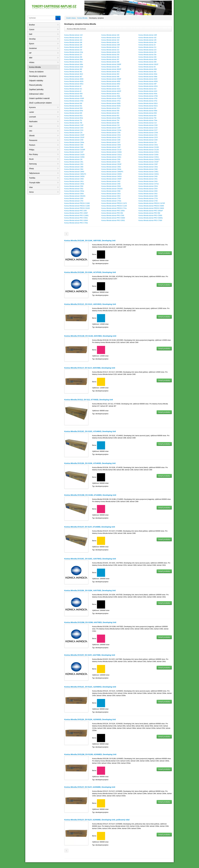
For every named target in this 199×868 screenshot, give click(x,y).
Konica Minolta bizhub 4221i (111, 89)
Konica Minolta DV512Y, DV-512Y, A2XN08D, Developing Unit (90, 787)
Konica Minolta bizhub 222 (110, 50)
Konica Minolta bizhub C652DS (75, 196)
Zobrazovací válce (36, 94)
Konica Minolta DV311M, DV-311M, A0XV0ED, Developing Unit (90, 336)
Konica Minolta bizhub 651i (73, 116)
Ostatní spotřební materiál (39, 98)
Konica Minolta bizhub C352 (111, 162)
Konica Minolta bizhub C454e (74, 184)
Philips (44, 150)
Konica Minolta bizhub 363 (110, 74)
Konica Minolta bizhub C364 (74, 169)
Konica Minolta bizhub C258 (74, 140)
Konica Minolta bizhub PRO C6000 (113, 218)
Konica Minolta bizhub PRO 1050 (76, 211)
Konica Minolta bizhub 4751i (111, 101)
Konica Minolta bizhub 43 (73, 91)
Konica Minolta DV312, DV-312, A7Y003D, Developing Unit (89, 400)
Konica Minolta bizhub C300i (111, 145)
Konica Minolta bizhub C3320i (74, 155)
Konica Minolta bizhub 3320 (74, 67)
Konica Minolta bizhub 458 (73, 96)
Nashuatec (44, 121)
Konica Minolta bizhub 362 (147, 72)
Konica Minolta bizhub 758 (73, 123)
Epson (44, 44)
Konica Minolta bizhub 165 (147, 40)
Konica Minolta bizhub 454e (148, 94)
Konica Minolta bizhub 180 (73, 42)
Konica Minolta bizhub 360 (73, 69)
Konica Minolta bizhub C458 (111, 184)
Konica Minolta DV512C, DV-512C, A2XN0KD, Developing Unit (90, 687)
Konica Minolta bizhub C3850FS (112, 172)
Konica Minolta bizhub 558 (110, 111)
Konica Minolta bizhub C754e (111, 201)
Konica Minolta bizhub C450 (148, 176)
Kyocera (44, 107)
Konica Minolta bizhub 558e (148, 111)
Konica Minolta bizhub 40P (147, 84)
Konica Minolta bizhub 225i (110, 52)
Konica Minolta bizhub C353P (111, 164)
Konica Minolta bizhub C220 (148, 128)
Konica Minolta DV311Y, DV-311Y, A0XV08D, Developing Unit (90, 368)
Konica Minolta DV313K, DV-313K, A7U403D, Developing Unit (90, 463)
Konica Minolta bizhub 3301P (148, 64)
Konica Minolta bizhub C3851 (148, 172)
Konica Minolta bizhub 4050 (111, 81)
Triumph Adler (44, 183)
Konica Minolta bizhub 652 (110, 116)
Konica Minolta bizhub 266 (73, 57)
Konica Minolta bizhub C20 (110, 125)
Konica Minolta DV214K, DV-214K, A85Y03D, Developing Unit (90, 241)
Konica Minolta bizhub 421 (73, 89)
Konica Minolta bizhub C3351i (149, 157)
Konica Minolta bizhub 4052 (111, 84)
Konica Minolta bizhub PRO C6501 (113, 220)
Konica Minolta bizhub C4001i (149, 174)
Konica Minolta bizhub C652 (148, 194)
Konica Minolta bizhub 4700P (74, 98)
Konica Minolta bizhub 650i (148, 113)
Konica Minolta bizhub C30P (111, 147)
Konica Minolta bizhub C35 (73, 159)
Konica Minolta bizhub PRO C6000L (151, 218)
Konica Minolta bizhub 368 (110, 77)
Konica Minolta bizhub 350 (110, 67)
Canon (44, 29)
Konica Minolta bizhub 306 (110, 62)
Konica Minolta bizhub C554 (148, 189)
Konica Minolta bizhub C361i (148, 167)
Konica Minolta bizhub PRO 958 (149, 213)
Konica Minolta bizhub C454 (148, 181)
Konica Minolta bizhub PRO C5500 (150, 216)
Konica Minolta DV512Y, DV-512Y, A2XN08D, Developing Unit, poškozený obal (97, 820)
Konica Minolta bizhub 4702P (111, 98)
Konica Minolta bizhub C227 (148, 130)
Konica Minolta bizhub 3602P (111, 69)
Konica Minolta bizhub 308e (74, 64)
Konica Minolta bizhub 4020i (74, 81)
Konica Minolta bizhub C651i (111, 194)
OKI (44, 131)
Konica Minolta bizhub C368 (148, 169)
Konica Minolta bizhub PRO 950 (112, 213)
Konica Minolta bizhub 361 (73, 72)
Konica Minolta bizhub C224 (74, 130)
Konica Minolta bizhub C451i (74, 181)
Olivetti (44, 136)
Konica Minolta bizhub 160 (110, 35)
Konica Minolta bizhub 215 (73, 50)
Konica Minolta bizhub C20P (111, 128)
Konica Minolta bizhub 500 (73, 103)
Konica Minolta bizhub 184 (147, 42)
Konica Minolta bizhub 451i (110, 94)
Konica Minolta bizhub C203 (74, 128)
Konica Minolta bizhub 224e (74, 52)
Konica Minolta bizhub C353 (74, 164)
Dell (44, 34)
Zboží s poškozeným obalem (40, 103)
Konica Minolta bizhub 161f (111, 38)
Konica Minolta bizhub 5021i (148, 106)
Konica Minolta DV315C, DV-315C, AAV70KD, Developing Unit (90, 559)
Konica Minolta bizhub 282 (110, 57)
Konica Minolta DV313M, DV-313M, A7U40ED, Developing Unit (90, 495)
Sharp (44, 168)
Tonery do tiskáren (36, 72)
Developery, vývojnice (38, 76)
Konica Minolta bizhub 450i (73, 94)
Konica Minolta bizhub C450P (111, 179)
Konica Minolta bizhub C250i (148, 133)
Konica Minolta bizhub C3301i (149, 152)
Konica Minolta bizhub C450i (74, 179)
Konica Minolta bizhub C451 (148, 179)
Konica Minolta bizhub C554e (74, 191)
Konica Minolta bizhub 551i (110, 108)
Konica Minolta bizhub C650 (148, 191)
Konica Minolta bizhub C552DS (112, 189)
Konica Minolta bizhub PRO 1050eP (151, 211)
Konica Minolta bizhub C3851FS (75, 174)
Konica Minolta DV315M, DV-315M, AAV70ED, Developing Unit (90, 622)
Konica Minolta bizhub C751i (148, 198)
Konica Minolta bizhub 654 (147, 116)
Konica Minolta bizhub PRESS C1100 (114, 206)
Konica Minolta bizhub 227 (73, 55)
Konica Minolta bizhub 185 (73, 45)
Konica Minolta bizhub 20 (147, 45)
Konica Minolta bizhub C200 (148, 125)
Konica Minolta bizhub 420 (110, 86)
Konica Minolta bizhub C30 (148, 142)
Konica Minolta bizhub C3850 (74, 172)
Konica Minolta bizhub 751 (73, 120)
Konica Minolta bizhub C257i (148, 137)
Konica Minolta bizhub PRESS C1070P (152, 203)
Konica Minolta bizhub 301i (73, 62)
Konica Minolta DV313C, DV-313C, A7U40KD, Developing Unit (90, 431)
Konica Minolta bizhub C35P (148, 164)
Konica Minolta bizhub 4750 (148, 98)
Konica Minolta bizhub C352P (148, 162)
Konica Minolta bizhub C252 (148, 135)
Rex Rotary (44, 154)
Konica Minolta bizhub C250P (74, 135)
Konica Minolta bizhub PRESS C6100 (77, 208)
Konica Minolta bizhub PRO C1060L (77, 216)
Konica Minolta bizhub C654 (111, 196)
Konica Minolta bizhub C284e (74, 142)
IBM (44, 58)
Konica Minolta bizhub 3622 (74, 74)
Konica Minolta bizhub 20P (73, 47)
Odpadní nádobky (36, 81)
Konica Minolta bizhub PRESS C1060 (77, 203)
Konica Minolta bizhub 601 (110, 113)
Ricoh (44, 159)
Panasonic (44, 140)
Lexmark (44, 117)
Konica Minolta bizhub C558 (111, 191)
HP (44, 53)
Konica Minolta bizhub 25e (147, 55)
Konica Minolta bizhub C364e (111, 169)
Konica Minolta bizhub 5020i (111, 106)
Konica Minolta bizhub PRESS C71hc (114, 208)
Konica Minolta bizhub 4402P (111, 91)
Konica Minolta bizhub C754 (74, 201)
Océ (44, 126)
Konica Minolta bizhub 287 (110, 59)
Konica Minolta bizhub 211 (147, 47)
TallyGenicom (44, 173)
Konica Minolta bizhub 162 (147, 38)
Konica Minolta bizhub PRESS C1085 (77, 206)
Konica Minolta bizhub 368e (148, 77)
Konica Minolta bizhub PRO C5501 (76, 218)
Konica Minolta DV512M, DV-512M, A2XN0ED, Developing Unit (90, 754)
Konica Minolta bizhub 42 (73, 86)
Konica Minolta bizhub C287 (111, 142)
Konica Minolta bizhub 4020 (148, 79)
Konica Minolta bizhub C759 (148, 201)
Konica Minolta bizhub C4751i (149, 184)
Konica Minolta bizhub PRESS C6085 (151, 206)
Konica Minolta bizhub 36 (147, 67)
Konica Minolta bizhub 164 (110, 40)
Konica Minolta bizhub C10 (148, 123)
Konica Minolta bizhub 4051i (74, 84)
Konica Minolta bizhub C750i (111, 198)
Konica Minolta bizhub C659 (74, 198)
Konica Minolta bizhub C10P (74, 125)
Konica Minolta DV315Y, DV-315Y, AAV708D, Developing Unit (90, 655)
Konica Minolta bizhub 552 (147, 108)
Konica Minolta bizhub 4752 (148, 101)
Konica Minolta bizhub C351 (74, 162)
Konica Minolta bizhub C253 (111, 137)
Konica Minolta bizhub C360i (111, 167)
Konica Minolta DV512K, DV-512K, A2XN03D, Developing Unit (90, 719)
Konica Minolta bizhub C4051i (111, 176)
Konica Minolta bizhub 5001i (148, 103)
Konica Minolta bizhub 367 (73, 77)
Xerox (44, 192)
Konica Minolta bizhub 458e (111, 96)
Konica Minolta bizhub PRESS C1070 (114, 203)
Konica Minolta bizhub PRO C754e (76, 223)
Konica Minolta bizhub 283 (147, 57)
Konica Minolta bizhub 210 (110, 47)
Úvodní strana (71, 18)
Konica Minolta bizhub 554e (74, 111)
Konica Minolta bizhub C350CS (149, 159)
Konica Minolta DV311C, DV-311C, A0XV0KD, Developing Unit (90, 304)
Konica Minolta (44, 67)
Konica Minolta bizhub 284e (74, 59)
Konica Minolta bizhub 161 (73, 38)
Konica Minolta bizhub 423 (147, 89)
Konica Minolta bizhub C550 (74, 186)
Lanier (44, 112)
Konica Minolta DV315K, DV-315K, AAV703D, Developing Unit (90, 590)
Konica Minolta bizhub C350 (111, 159)
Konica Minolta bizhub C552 (74, 189)
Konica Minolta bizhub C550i (111, 186)
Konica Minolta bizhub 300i (148, 59)
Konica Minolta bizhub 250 (110, 55)
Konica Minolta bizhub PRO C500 (113, 216)
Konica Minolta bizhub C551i (148, 186)
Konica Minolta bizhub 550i (73, 108)
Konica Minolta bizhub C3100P (75, 150)
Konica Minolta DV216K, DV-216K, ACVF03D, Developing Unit (90, 272)
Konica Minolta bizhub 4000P (111, 79)
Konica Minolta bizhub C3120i (149, 150)
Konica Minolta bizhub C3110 (111, 150)
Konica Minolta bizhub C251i (111, 135)
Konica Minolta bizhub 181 (110, 42)
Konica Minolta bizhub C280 (111, 140)
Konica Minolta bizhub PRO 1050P (76, 213)
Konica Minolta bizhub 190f (111, 45)
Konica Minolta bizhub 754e (148, 120)
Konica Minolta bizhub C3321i (111, 155)
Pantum (44, 145)
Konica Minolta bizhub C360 (74, 167)
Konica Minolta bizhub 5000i (111, 103)
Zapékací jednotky (36, 89)
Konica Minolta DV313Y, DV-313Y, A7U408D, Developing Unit (90, 527)
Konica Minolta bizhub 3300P (111, 64)
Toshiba (44, 178)
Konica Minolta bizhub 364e (148, 74)
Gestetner (44, 48)
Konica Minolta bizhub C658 (148, 196)
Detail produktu (164, 253)
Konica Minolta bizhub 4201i (148, 86)
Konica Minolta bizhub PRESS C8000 (151, 208)
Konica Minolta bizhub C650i (74, 194)
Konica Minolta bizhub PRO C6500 (76, 220)
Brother (44, 25)
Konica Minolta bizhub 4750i (74, 101)
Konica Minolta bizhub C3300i (111, 152)
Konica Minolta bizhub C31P (74, 152)
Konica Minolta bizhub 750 (147, 118)
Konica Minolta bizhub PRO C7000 (150, 220)
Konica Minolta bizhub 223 (147, 50)
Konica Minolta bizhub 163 (73, 40)
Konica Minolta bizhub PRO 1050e (113, 211)
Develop (44, 39)
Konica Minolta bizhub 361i (110, 72)
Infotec (44, 62)
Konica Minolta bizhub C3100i (149, 147)
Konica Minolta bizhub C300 (74, 145)
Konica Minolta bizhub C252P (74, 137)
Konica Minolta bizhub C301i (148, 145)
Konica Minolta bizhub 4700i (148, 96)
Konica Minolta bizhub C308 (74, 147)
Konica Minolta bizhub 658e (111, 118)
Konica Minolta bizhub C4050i (74, 176)
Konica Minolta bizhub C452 (111, 181)
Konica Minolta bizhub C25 (73, 133)
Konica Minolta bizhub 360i (148, 69)
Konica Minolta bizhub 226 (147, 52)
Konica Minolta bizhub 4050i (148, 81)
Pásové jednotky (36, 85)
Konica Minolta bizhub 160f (148, 35)
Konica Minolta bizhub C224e (111, 130)
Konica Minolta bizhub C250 (111, 133)
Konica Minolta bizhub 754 (110, 120)
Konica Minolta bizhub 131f (73, 35)
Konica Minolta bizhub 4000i (74, 79)
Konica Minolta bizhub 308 (147, 62)
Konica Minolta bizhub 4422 (148, 91)
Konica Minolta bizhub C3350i (74, 157)
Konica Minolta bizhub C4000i (111, 174)
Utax (44, 187)
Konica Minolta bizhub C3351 (111, 157)
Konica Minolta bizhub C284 (148, 140)
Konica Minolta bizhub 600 (73, 113)
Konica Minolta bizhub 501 (73, 106)
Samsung (44, 164)
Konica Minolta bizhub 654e (74, 118)
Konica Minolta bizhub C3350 (148, 155)
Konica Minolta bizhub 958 (110, 123)
